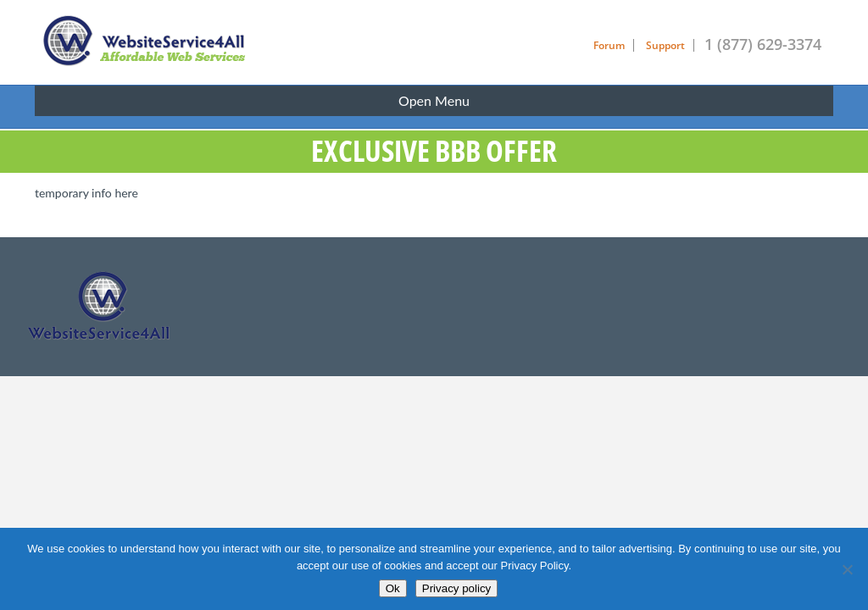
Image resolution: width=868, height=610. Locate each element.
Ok (393, 588)
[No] (847, 569)
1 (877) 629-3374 (763, 44)
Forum (609, 45)
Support (665, 45)
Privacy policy (456, 588)
